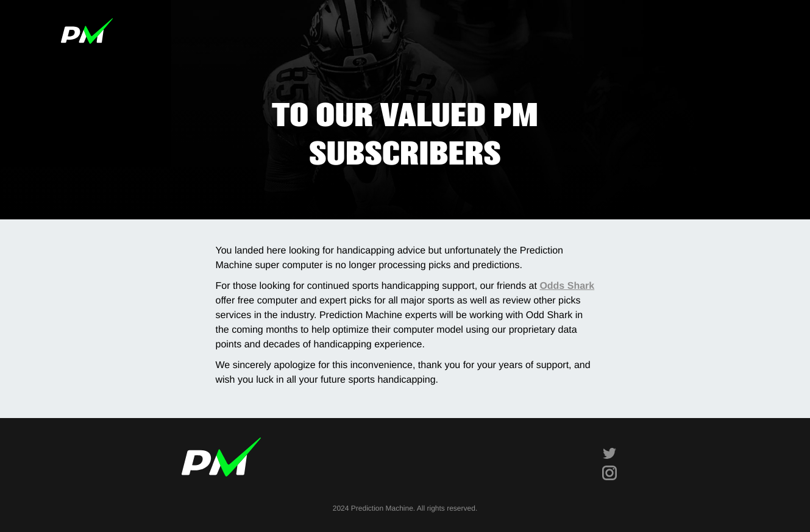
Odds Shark (567, 286)
